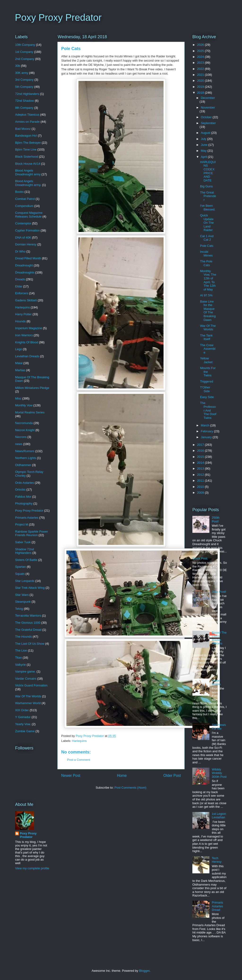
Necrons (21, 437)
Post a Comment (79, 760)
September (208, 123)
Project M (22, 524)
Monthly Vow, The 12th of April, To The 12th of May (208, 280)
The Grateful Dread (28, 630)
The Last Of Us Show (30, 644)
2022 (201, 69)
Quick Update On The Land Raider (207, 223)
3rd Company (24, 80)
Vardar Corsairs (26, 679)
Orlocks (20, 490)
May (204, 151)
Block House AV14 (28, 164)
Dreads (20, 279)
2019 (201, 87)
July (204, 139)
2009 (201, 493)
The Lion (21, 650)
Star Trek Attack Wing (30, 588)
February (207, 431)
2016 (201, 451)
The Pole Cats (206, 263)
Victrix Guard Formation (31, 685)
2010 (201, 487)
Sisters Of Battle (26, 560)
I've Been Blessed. (208, 208)
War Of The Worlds (28, 696)
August (206, 133)
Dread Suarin (216, 682)
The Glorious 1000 (28, 623)
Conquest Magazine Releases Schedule (29, 215)
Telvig (19, 609)
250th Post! (216, 519)
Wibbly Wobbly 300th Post (219, 773)
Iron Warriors (24, 335)
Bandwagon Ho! (26, 136)
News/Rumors (25, 451)
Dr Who (20, 251)
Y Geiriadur (23, 717)
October (207, 117)
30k (18, 66)
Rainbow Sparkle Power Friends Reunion (32, 533)
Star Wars (22, 595)
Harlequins (79, 741)
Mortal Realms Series (30, 412)
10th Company (25, 45)
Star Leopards (25, 581)
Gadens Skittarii (26, 300)
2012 (201, 475)
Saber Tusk (23, 542)
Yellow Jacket (206, 360)
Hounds (20, 321)
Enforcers (22, 293)
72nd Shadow (25, 101)
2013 (201, 469)
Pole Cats (207, 246)
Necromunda (24, 423)
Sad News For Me (219, 727)
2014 (201, 463)
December (208, 98)
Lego (19, 349)
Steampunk (23, 602)
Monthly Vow (24, 405)
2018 (201, 93)
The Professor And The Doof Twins (208, 410)
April (204, 157)
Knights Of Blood (27, 342)
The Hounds (24, 637)
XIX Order (22, 710)
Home (122, 776)
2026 (201, 45)
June (205, 145)
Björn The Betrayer (28, 143)
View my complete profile (32, 868)
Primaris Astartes (27, 518)
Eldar (19, 286)
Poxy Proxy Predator (58, 17)
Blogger (144, 971)
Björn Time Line (26, 149)
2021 (201, 75)
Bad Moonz (23, 129)
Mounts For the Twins (208, 372)
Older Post (172, 776)
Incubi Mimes (206, 254)
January (207, 437)
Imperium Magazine (29, 328)
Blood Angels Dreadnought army (28, 172)
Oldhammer (23, 465)
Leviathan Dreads (27, 356)
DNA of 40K (23, 238)
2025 (201, 51)
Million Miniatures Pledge (32, 388)
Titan (18, 658)
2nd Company (25, 59)
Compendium (24, 206)
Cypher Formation (27, 230)
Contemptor (23, 223)
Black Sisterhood (27, 157)
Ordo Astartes (24, 483)
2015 (201, 457)
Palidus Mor (23, 497)
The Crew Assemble (208, 349)
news (19, 444)
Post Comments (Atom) (130, 788)
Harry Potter (23, 314)
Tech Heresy (217, 860)
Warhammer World (28, 703)
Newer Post (71, 776)
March (206, 425)
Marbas (20, 370)
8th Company (24, 108)
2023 (201, 63)
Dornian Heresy (26, 244)
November (208, 107)
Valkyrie (20, 665)
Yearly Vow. (23, 724)
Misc (18, 398)
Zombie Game (25, 731)
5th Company (24, 87)
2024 (201, 57)
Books (19, 192)
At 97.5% (206, 295)
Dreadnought (24, 265)
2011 (201, 481)
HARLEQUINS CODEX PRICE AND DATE (208, 171)
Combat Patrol (25, 199)
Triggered (206, 381)
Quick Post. (200, 558)
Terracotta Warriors (28, 616)
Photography (24, 503)
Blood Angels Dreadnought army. (28, 183)
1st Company (24, 52)
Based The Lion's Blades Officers (219, 638)
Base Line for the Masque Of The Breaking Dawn (208, 311)
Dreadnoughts (25, 272)
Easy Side (207, 397)
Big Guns (206, 186)
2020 (201, 81)
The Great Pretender (208, 196)
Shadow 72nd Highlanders (25, 551)
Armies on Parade (27, 122)
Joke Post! (219, 592)
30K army (22, 73)
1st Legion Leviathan (219, 816)
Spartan (21, 567)
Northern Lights (26, 458)
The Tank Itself (206, 337)
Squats (20, 574)
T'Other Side (205, 389)
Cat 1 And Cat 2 (207, 238)
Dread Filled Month (28, 258)
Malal (19, 363)
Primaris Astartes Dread (217, 906)
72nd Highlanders (27, 94)
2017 (201, 445)
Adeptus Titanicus (27, 115)
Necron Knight (25, 430)
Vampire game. (25, 671)
